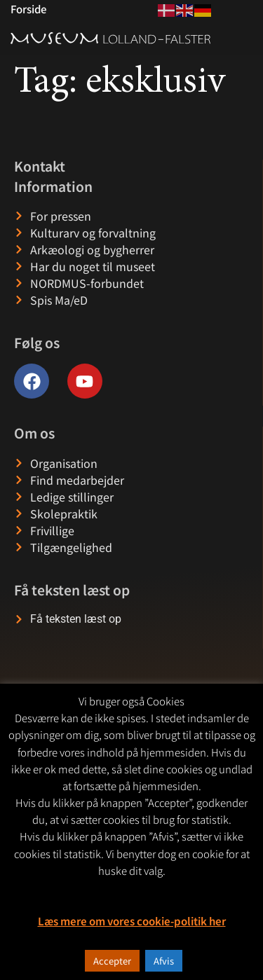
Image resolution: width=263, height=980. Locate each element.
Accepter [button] (112, 961)
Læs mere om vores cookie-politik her (132, 921)
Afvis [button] (164, 961)
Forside (28, 9)
